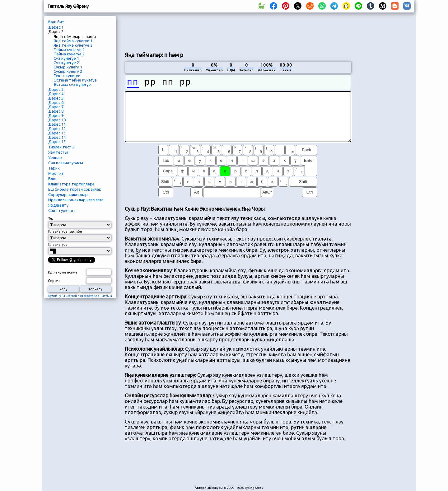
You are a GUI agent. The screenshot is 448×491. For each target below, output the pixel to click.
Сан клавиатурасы (66, 163)
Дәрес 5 (56, 98)
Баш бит (56, 22)
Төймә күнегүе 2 (69, 54)
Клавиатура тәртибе (65, 231)
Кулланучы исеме (63, 272)
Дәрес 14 (57, 137)
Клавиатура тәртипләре (71, 184)
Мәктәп (56, 173)
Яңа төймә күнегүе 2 (73, 45)
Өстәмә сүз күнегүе (72, 84)
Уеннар (55, 157)
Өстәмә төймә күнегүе (75, 80)
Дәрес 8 (56, 111)
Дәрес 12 (57, 129)
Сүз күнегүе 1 (66, 58)
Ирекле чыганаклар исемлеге (76, 200)
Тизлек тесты (61, 147)
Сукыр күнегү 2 (68, 71)
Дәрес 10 (57, 120)
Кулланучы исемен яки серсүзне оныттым (80, 296)
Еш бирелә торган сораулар (75, 189)
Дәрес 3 (56, 89)
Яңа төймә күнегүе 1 (73, 41)
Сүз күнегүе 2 (66, 63)
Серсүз (54, 281)
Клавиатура (58, 245)
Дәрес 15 (57, 142)
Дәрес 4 (56, 94)
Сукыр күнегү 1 (68, 67)
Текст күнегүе (67, 76)
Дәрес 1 (56, 27)
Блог (53, 179)
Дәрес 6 (56, 102)
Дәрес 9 (56, 115)
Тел (51, 218)
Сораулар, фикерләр (68, 194)
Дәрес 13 (57, 133)
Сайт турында (62, 210)
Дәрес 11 (57, 124)
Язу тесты (58, 152)
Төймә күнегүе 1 (69, 49)
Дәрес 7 (56, 107)
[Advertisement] (238, 31)
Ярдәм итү (58, 205)
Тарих (54, 168)
